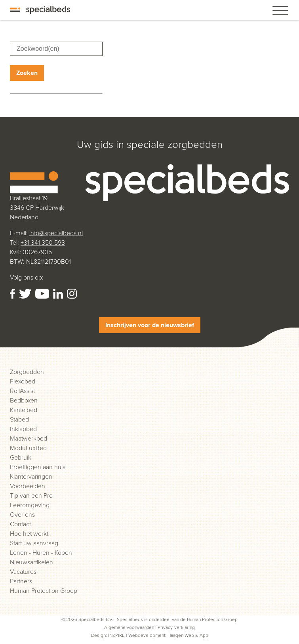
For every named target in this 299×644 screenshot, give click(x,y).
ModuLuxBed (28, 448)
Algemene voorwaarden (129, 627)
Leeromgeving (30, 505)
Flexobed (23, 381)
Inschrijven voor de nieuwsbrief (150, 325)
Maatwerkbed (29, 438)
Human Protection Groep (44, 591)
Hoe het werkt (29, 534)
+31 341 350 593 (43, 242)
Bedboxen (24, 400)
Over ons (22, 515)
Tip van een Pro (31, 495)
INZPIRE (116, 635)
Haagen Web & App (188, 635)
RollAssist (22, 391)
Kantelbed (24, 410)
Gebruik (21, 457)
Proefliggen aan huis (38, 467)
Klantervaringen (31, 476)
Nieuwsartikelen (31, 562)
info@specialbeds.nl (56, 233)
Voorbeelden (28, 486)
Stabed (19, 419)
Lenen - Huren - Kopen (41, 553)
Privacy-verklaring (176, 627)
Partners (21, 581)
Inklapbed (23, 429)
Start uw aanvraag (34, 543)
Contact (20, 524)
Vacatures (23, 572)
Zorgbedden (27, 372)
